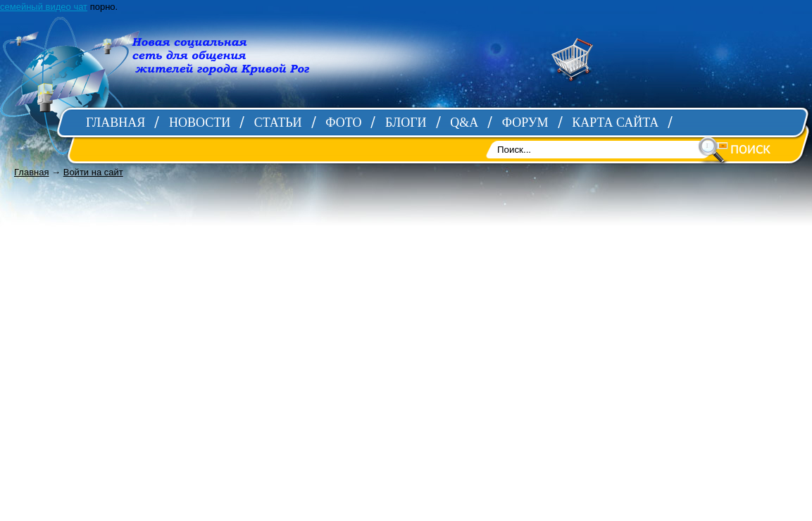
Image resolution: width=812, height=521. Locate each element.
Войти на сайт (93, 172)
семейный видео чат (44, 7)
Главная (31, 172)
